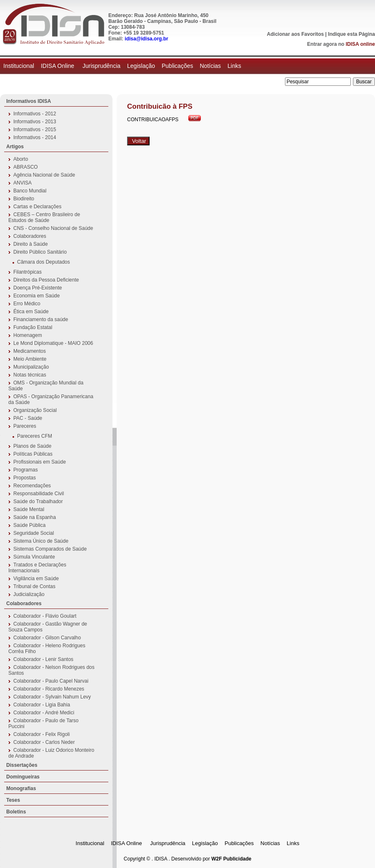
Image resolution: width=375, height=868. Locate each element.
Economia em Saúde (36, 296)
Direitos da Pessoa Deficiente (46, 280)
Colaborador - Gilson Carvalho (47, 638)
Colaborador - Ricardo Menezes (49, 689)
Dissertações (22, 765)
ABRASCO (26, 167)
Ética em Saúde (31, 312)
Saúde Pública (29, 525)
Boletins (16, 812)
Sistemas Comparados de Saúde (50, 549)
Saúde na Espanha (35, 517)
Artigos (15, 147)
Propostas (25, 478)
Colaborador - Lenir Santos (43, 659)
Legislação (141, 66)
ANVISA (22, 183)
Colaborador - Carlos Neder (44, 742)
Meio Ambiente (30, 359)
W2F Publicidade (231, 859)
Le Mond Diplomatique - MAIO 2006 (53, 343)
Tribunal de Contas (34, 586)
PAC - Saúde (28, 418)
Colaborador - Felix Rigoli (41, 734)
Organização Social (35, 410)
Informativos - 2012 (35, 114)
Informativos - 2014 (35, 137)
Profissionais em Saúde (40, 462)
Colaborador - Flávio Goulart (45, 616)
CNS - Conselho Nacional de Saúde (53, 228)
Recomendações (32, 486)
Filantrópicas (27, 272)
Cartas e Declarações (37, 207)
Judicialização (29, 594)
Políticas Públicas (33, 454)
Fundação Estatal (33, 327)
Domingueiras (23, 777)
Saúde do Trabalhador (38, 501)
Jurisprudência (101, 66)
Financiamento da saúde (41, 319)
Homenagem (28, 335)
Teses (13, 800)
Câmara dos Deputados (44, 262)
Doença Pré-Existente (38, 288)
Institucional (19, 66)
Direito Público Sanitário (40, 252)
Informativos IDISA (29, 101)
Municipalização (31, 367)
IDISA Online (58, 66)
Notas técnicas (30, 375)
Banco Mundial (30, 191)
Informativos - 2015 (35, 130)
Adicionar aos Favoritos (296, 34)
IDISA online (360, 44)
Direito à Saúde (31, 244)
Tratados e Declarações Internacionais (37, 568)
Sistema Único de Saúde (41, 541)
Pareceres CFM (35, 436)
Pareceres (25, 426)
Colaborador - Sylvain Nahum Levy (52, 697)
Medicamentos (30, 351)
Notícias (210, 66)
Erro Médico (27, 304)
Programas (26, 470)
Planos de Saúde (32, 446)
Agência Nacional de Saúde (44, 175)
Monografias (21, 788)
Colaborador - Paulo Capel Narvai (51, 681)
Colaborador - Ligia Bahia (42, 705)
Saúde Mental (29, 509)
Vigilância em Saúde (36, 579)
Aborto (21, 159)
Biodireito (24, 199)
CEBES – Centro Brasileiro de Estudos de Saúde (44, 217)
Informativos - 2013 (35, 122)
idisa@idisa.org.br (146, 39)
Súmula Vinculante (34, 557)
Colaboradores (30, 236)
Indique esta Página (351, 34)
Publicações (177, 66)
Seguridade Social (34, 533)
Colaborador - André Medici (44, 713)
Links (234, 66)
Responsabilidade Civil (39, 494)
